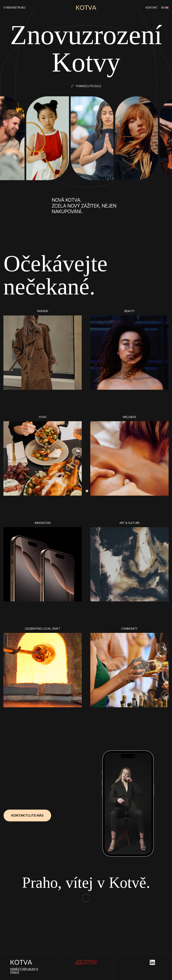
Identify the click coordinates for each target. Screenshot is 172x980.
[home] (86, 8)
